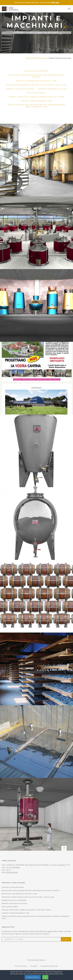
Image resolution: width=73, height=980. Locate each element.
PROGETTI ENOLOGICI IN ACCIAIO (53, 89)
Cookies (34, 966)
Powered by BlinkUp (49, 966)
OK (45, 977)
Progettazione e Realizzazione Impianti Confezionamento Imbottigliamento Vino (37, 106)
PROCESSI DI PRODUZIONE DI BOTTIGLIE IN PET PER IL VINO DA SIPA (37, 85)
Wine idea (55, 2)
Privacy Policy (21, 966)
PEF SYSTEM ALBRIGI (37, 93)
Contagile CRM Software (37, 71)
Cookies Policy (33, 977)
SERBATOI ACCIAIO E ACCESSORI (20, 89)
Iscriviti (66, 939)
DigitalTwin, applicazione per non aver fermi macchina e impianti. (37, 76)
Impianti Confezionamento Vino (37, 101)
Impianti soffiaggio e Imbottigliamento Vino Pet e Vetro (37, 97)
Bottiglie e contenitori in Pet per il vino (37, 81)
